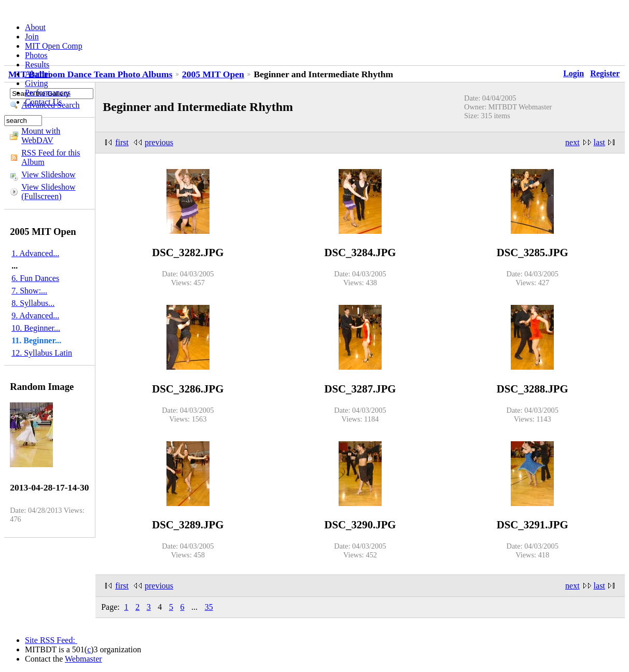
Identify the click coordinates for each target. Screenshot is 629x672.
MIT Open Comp (54, 46)
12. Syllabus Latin (42, 353)
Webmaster (83, 659)
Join (32, 37)
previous (159, 142)
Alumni (38, 74)
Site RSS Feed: (51, 640)
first (122, 142)
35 (209, 607)
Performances (48, 93)
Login (574, 73)
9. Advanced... (35, 316)
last (599, 142)
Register (605, 73)
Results (37, 65)
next (572, 142)
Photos (36, 55)
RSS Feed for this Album (51, 157)
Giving (36, 83)
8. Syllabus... (33, 303)
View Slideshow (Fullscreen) (48, 192)
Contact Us (44, 102)
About (35, 27)
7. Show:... (29, 291)
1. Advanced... (35, 253)
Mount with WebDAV (41, 136)
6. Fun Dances (35, 278)
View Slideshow (48, 174)
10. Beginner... (36, 328)
